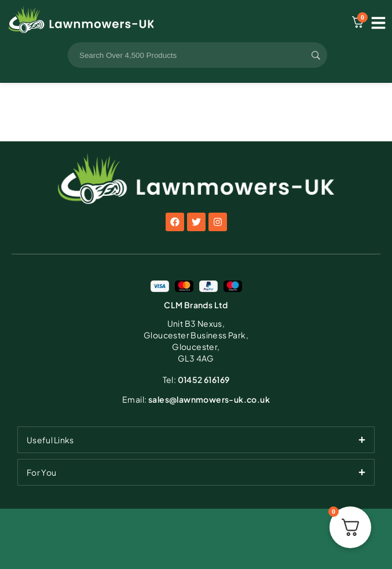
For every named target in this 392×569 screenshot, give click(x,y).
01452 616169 (196, 380)
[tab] (196, 440)
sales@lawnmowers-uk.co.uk (196, 399)
